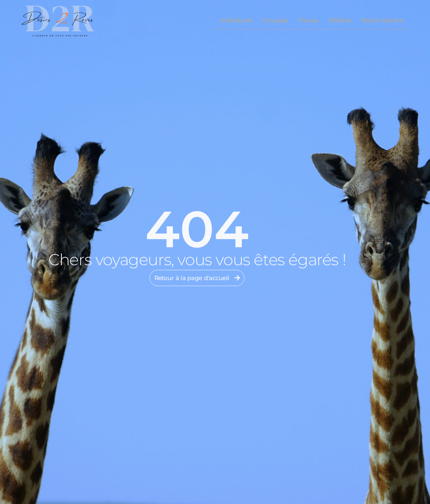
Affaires (340, 20)
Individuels (236, 20)
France (308, 20)
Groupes (275, 20)
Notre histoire (382, 20)
